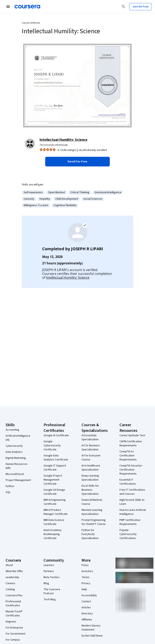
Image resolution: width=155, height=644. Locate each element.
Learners (49, 565)
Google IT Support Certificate (55, 468)
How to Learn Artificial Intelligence (133, 512)
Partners (49, 571)
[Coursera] (27, 7)
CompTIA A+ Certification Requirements (128, 456)
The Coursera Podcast (52, 591)
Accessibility (89, 595)
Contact (86, 601)
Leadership (12, 577)
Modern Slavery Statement (91, 628)
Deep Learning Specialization (90, 478)
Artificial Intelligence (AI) (18, 438)
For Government (16, 634)
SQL (8, 492)
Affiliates (87, 620)
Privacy (86, 583)
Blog (46, 583)
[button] (77, 162)
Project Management (18, 480)
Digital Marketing (16, 458)
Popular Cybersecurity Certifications (128, 534)
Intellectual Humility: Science (63, 140)
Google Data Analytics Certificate (56, 458)
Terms (85, 577)
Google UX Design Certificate (54, 492)
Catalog (10, 589)
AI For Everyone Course (91, 458)
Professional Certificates (13, 603)
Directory (87, 614)
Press (85, 565)
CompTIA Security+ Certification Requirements (131, 470)
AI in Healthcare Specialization (91, 468)
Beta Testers (52, 577)
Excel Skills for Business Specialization (90, 490)
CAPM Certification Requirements (131, 444)
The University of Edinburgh (54, 145)
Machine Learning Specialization (92, 512)
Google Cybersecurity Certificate (52, 446)
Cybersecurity (14, 446)
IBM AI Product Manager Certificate (56, 512)
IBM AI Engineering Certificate (55, 502)
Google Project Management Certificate (53, 480)
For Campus (13, 640)
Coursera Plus (14, 595)
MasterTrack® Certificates (14, 614)
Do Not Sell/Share (92, 636)
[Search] (124, 7)
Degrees (11, 622)
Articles (86, 608)
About (9, 565)
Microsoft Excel (15, 474)
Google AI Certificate (56, 435)
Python (10, 486)
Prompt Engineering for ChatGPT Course (94, 522)
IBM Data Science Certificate (54, 522)
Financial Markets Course (92, 502)
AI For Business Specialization (91, 448)
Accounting (12, 430)
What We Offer (14, 571)
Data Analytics (14, 452)
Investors (87, 571)
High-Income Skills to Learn (132, 502)
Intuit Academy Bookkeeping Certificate (53, 534)
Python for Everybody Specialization (90, 534)
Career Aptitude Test (132, 435)
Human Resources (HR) (17, 466)
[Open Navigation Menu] (8, 7)
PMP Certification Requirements (130, 522)
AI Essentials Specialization (90, 437)
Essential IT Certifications (128, 482)
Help (84, 589)
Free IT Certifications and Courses (132, 492)
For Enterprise (14, 628)
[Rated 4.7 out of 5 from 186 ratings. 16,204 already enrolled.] (81, 150)
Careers (10, 583)
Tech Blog (50, 599)
